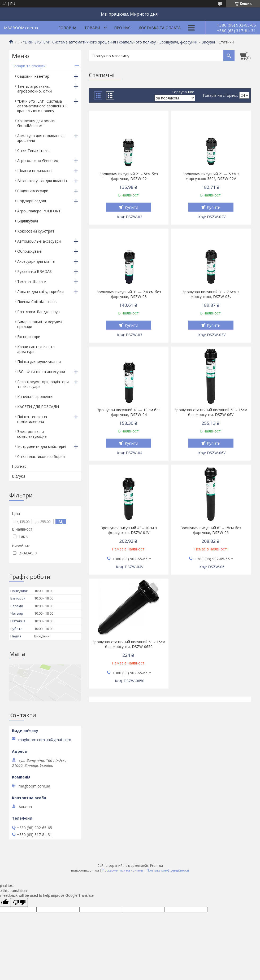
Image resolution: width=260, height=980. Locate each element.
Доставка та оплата (160, 28)
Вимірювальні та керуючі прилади (40, 324)
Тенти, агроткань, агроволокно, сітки (34, 89)
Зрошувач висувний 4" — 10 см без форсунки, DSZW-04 (129, 412)
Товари (92, 28)
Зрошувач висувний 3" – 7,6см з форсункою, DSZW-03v (211, 294)
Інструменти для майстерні (42, 446)
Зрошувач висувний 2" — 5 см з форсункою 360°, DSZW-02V (211, 176)
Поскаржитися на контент (123, 870)
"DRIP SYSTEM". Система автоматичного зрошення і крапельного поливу (89, 42)
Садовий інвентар (33, 76)
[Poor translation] (19, 902)
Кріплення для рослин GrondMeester (37, 123)
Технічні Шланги (32, 281)
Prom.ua (157, 866)
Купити (131, 207)
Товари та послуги (29, 66)
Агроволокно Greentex (38, 161)
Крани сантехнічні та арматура (36, 349)
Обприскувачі (29, 251)
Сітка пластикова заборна (41, 456)
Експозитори (29, 337)
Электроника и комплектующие (32, 434)
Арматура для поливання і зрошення (41, 138)
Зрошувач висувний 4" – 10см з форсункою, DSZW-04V (129, 530)
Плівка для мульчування (39, 362)
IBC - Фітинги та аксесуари (41, 372)
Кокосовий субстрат (36, 231)
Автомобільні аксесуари (39, 241)
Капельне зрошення (35, 397)
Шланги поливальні (35, 171)
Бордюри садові (32, 201)
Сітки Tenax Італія (33, 150)
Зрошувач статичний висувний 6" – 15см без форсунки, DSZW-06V (211, 412)
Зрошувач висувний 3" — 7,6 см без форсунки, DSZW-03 (129, 294)
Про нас (122, 28)
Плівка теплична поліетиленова (32, 419)
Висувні (208, 42)
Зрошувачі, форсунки (178, 42)
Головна (67, 28)
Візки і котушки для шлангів (42, 181)
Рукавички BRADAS (34, 271)
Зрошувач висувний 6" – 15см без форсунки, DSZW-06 (211, 530)
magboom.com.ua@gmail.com (45, 740)
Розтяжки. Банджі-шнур (38, 312)
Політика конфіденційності (168, 870)
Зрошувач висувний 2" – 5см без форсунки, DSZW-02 (129, 176)
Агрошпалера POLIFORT (39, 211)
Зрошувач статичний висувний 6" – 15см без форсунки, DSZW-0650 (129, 644)
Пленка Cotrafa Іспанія (37, 302)
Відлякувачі (28, 221)
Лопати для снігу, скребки (40, 292)
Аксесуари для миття (36, 261)
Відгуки (18, 476)
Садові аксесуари (33, 191)
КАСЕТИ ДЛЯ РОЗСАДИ (38, 407)
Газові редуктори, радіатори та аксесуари (43, 384)
